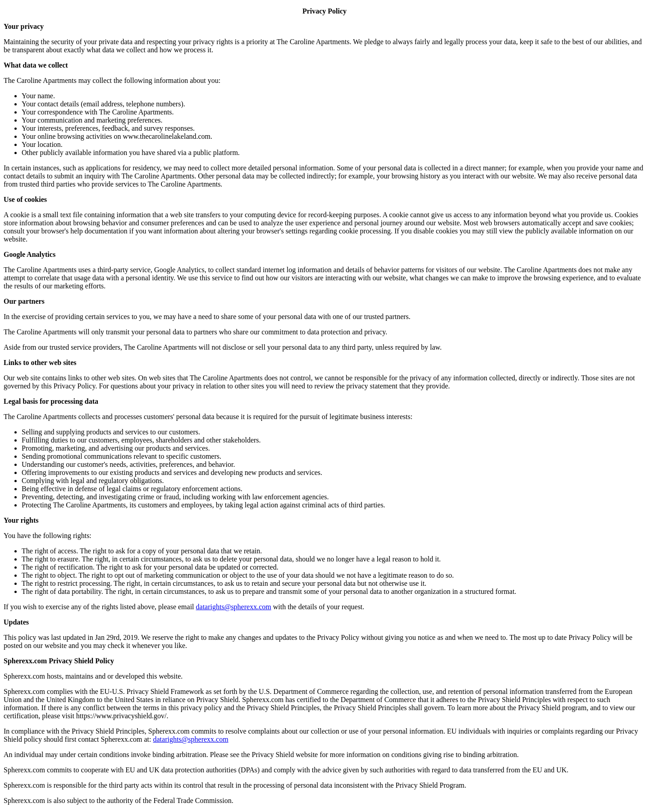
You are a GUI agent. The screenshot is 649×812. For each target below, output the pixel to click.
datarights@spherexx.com (234, 607)
